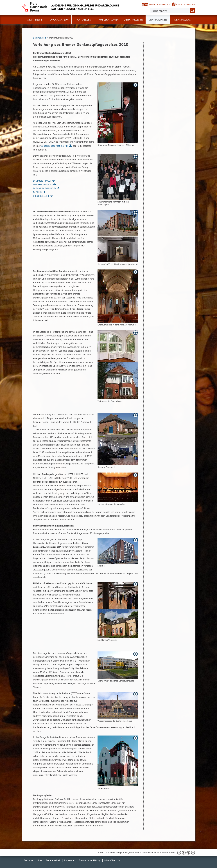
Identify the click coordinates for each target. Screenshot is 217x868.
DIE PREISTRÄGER (42, 181)
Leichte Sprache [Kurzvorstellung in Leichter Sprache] (186, 4)
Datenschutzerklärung (90, 860)
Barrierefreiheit (53, 860)
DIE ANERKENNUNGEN (45, 188)
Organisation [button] (59, 20)
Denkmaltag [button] (182, 20)
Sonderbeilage (55, 146)
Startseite (35, 20)
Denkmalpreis (40, 38)
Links (39, 860)
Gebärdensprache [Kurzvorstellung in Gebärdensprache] (159, 4)
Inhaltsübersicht (112, 860)
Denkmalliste (133, 20)
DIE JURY (38, 192)
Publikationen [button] (109, 20)
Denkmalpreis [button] (158, 20)
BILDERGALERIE (41, 196)
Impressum (70, 860)
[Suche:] (172, 11)
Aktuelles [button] (84, 20)
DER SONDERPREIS (43, 185)
